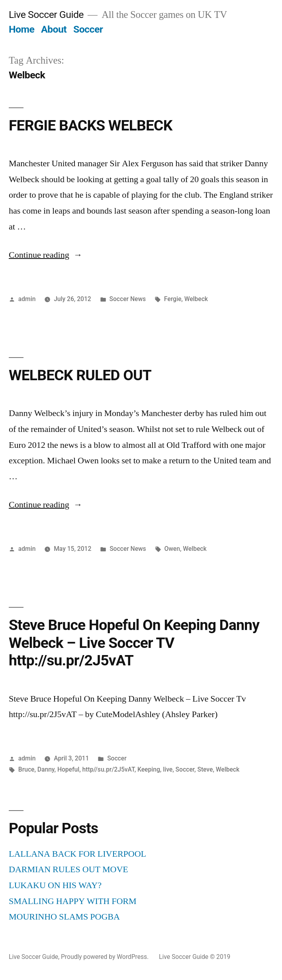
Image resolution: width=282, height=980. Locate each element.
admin (27, 299)
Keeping (149, 769)
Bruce (26, 769)
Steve (205, 769)
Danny (46, 769)
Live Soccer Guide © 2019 (195, 957)
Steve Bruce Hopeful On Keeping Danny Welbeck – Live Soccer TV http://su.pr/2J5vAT (134, 643)
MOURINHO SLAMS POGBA (64, 917)
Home (22, 29)
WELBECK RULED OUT (80, 375)
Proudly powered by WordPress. (106, 957)
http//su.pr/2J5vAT (109, 769)
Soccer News (128, 299)
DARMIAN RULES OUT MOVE (69, 869)
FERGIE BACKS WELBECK (91, 125)
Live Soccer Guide (46, 15)
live (168, 769)
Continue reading (46, 255)
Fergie (173, 299)
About (54, 29)
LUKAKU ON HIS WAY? (55, 885)
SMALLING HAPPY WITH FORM (73, 901)
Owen (172, 549)
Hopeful (68, 769)
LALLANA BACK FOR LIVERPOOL (77, 854)
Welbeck (196, 299)
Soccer (88, 29)
